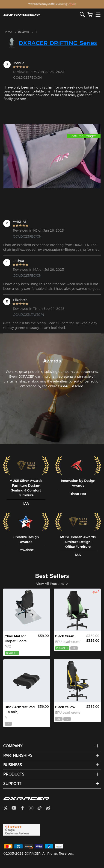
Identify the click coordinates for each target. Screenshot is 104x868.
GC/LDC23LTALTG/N (28, 315)
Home (8, 32)
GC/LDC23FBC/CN (27, 78)
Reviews (23, 32)
